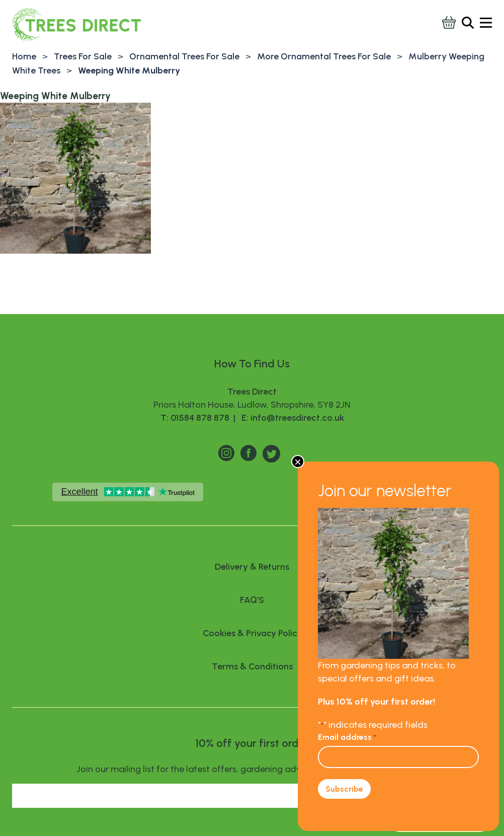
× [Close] (298, 462)
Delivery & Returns (252, 567)
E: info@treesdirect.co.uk (291, 418)
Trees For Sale (83, 56)
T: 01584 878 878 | (199, 418)
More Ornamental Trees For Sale (324, 56)
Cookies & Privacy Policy (252, 633)
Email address (347, 737)
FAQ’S (252, 600)
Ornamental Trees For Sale (184, 56)
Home (24, 56)
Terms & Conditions (252, 666)
